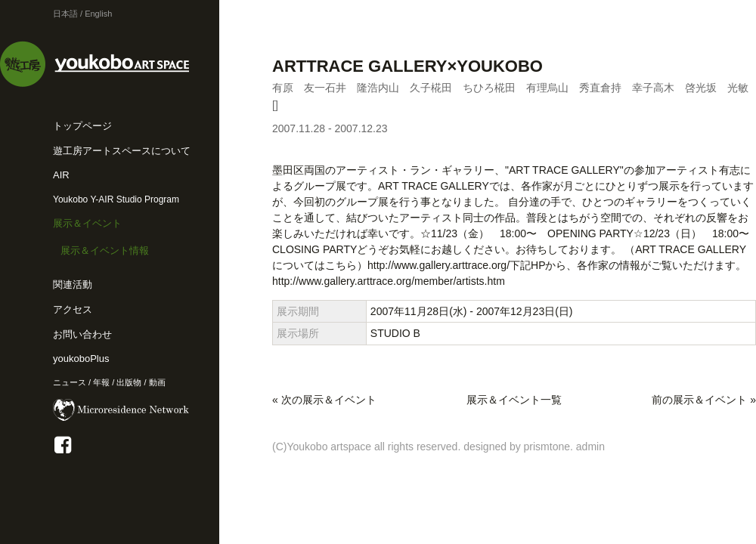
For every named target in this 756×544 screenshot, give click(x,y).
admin (590, 447)
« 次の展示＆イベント (324, 400)
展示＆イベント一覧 (514, 400)
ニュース (70, 382)
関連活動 (73, 284)
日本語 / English (82, 14)
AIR (61, 175)
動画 (157, 382)
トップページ (82, 126)
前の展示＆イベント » (704, 400)
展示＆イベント (87, 223)
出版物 (129, 382)
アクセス (73, 309)
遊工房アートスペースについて (122, 151)
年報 (101, 382)
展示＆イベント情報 (105, 250)
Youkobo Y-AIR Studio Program (116, 199)
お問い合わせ (82, 334)
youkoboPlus (81, 359)
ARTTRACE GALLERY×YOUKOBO (407, 66)
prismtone (547, 447)
